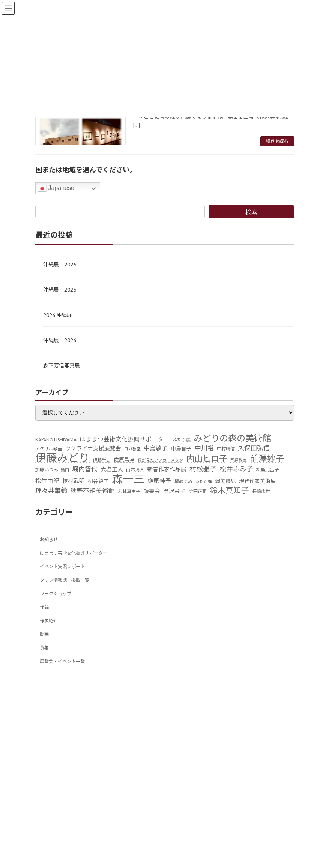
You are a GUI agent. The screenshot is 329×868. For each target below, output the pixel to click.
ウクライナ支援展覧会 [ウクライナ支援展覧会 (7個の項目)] (93, 448)
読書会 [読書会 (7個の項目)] (152, 491)
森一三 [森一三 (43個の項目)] (128, 479)
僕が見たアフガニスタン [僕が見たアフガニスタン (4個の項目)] (160, 460)
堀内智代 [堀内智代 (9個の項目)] (85, 469)
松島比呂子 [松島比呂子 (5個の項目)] (267, 470)
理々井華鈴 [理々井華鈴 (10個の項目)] (51, 491)
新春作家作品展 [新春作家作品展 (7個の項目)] (167, 469)
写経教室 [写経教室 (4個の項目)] (239, 460)
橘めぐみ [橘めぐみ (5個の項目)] (183, 481)
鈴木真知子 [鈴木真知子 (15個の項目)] (229, 490)
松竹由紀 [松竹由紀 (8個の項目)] (47, 481)
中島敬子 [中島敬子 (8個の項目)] (156, 448)
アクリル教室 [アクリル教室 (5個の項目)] (49, 449)
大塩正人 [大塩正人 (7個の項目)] (112, 469)
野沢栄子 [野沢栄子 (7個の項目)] (174, 491)
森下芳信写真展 (62, 365)
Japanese (56, 188)
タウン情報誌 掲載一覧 (65, 580)
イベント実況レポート (62, 566)
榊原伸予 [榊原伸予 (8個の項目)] (159, 481)
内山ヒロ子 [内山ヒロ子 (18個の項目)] (207, 459)
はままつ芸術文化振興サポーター (74, 553)
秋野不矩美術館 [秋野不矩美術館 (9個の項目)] (92, 491)
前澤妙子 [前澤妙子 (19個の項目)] (267, 459)
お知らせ (49, 539)
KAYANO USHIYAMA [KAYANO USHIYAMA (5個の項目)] (56, 440)
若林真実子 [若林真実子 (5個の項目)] (129, 491)
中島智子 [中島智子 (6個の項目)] (181, 448)
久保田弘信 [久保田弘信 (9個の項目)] (254, 448)
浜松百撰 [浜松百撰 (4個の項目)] (204, 481)
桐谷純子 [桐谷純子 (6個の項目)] (98, 481)
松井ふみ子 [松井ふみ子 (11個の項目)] (236, 469)
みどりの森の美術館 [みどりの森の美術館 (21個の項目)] (232, 438)
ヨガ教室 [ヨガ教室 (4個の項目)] (132, 449)
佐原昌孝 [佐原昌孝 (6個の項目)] (124, 460)
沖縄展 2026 (60, 264)
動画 (44, 634)
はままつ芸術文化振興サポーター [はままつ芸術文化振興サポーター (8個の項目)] (125, 439)
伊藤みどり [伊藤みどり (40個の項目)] (62, 458)
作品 (44, 607)
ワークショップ (56, 593)
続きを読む (277, 141)
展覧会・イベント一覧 (62, 661)
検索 (251, 212)
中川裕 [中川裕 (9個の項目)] (204, 448)
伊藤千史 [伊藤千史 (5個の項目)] (102, 460)
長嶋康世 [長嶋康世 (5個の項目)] (261, 491)
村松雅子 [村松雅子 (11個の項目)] (203, 469)
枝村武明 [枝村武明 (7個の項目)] (74, 481)
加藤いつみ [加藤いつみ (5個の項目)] (47, 470)
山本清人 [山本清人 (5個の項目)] (135, 470)
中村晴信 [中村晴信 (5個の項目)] (226, 449)
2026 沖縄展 (58, 315)
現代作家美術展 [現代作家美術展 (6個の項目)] (257, 481)
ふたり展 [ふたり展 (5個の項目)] (182, 440)
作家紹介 (49, 621)
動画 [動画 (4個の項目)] (65, 470)
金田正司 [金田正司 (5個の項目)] (198, 491)
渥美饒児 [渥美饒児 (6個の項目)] (225, 481)
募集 (44, 648)
